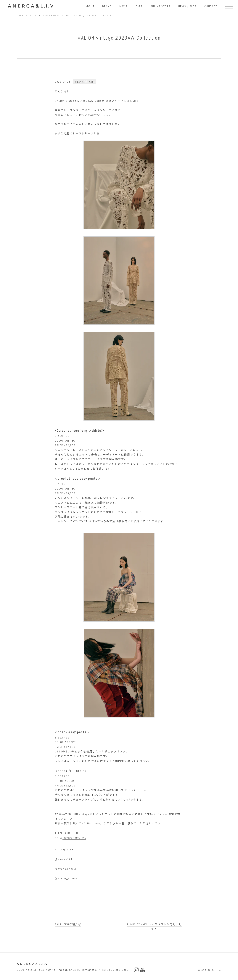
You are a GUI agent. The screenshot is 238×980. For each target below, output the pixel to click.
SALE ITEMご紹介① (68, 924)
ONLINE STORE (160, 6)
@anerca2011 (65, 859)
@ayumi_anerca (66, 878)
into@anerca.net (74, 838)
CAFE (139, 6)
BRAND (107, 6)
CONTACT (211, 6)
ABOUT (90, 6)
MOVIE (124, 6)
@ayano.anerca (66, 869)
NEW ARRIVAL (84, 82)
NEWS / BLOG (188, 6)
